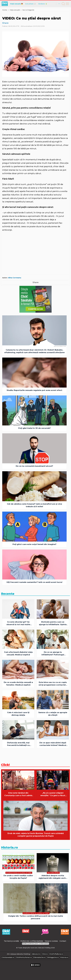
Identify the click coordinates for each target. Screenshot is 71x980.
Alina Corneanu (15, 278)
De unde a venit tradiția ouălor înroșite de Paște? (18, 877)
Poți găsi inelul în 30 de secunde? (34, 428)
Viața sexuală (15, 10)
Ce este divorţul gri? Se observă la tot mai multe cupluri (18, 623)
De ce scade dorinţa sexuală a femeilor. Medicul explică (18, 684)
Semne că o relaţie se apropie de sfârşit (53, 714)
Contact (63, 941)
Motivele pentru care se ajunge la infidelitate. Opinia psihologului (53, 623)
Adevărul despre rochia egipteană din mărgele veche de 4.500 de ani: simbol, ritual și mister (53, 877)
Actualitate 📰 (31, 4)
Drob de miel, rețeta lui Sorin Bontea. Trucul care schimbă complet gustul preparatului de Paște (36, 835)
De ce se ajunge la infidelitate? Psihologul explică (53, 654)
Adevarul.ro (36, 954)
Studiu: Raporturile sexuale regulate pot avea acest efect (34, 390)
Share (5, 23)
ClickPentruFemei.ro (24, 957)
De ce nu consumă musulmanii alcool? (34, 466)
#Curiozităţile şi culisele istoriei (19, 873)
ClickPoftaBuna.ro (56, 954)
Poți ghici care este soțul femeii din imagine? (34, 544)
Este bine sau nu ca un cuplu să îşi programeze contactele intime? (53, 684)
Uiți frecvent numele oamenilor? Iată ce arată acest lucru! (34, 582)
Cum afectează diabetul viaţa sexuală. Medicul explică (18, 653)
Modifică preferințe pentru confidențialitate (35, 944)
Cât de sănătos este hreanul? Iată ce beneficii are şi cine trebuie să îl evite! (34, 505)
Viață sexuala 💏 (16, 4)
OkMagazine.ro (53, 957)
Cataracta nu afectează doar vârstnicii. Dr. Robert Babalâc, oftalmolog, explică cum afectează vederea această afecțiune (34, 351)
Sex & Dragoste (28, 10)
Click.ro (45, 954)
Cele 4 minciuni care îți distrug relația (18, 714)
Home (5, 10)
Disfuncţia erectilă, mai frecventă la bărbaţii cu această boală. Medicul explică (18, 744)
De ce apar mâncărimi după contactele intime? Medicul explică (53, 744)
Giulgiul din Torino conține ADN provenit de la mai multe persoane (35, 917)
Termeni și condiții (11, 941)
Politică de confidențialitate (32, 941)
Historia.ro (9, 847)
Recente (8, 594)
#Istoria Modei (53, 873)
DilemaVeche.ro (39, 957)
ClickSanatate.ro (8, 957)
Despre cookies (51, 941)
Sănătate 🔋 (43, 4)
